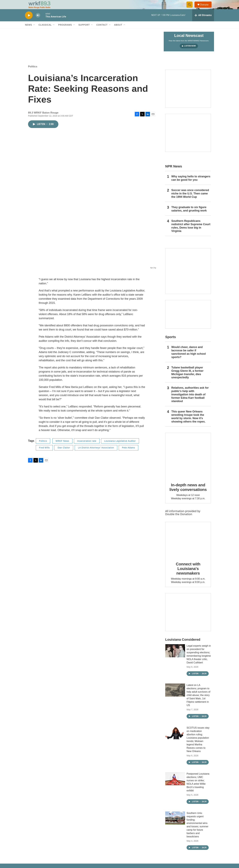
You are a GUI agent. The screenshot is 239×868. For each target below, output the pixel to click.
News (29, 32)
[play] (29, 22)
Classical (45, 32)
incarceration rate (87, 448)
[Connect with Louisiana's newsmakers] (188, 547)
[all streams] (203, 22)
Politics (33, 73)
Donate (206, 8)
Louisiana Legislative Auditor (120, 448)
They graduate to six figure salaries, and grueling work (189, 216)
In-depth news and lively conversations (188, 494)
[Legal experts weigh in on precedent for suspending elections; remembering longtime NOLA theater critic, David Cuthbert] (175, 658)
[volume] (38, 22)
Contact (102, 32)
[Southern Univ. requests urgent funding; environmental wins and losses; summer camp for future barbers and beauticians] (175, 825)
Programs (65, 32)
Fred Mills (44, 454)
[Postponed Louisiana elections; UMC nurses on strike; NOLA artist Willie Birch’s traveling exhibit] (175, 786)
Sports (171, 344)
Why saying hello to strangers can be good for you (191, 185)
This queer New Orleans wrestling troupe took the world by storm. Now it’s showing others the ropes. (188, 423)
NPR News (174, 173)
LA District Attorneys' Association (96, 454)
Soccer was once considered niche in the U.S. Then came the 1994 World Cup (190, 200)
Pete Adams (128, 454)
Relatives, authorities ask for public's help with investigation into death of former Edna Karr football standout (190, 401)
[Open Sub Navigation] (34, 32)
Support (84, 32)
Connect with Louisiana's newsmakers (188, 575)
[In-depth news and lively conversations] (188, 462)
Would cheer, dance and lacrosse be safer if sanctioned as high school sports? (189, 359)
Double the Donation (179, 521)
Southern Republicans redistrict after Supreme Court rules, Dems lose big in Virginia (191, 233)
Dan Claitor (64, 454)
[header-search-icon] (191, 8)
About (118, 32)
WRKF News (62, 448)
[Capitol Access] (188, 96)
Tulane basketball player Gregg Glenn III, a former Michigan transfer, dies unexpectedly (187, 379)
